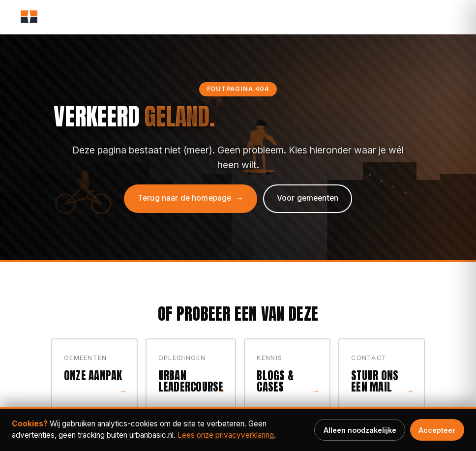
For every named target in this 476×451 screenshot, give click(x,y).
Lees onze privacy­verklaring (226, 435)
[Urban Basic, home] (29, 17)
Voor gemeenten (308, 198)
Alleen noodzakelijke (360, 430)
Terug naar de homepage (184, 198)
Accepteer (437, 430)
